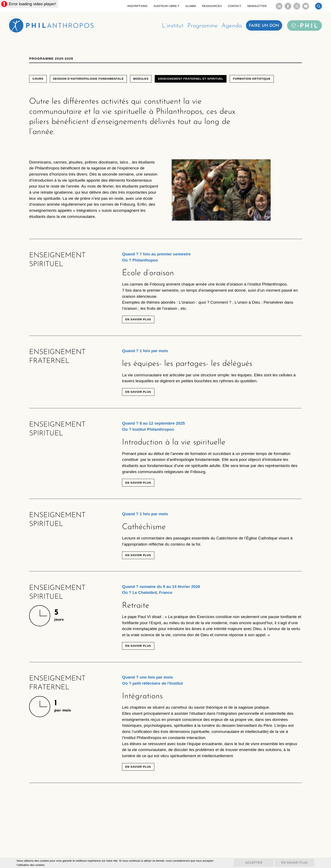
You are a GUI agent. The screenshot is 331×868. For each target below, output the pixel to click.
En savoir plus (139, 339)
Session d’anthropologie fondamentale (91, 82)
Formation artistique (262, 82)
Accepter (250, 863)
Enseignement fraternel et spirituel (198, 82)
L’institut (167, 27)
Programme (198, 27)
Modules (146, 82)
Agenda (229, 27)
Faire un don (263, 27)
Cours (38, 82)
